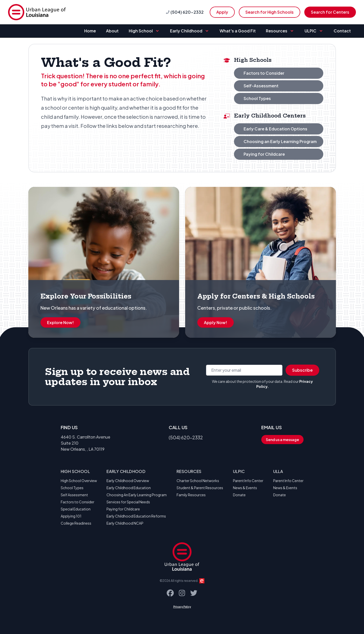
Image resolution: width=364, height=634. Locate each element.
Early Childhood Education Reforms (136, 516)
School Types (72, 488)
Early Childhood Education (129, 488)
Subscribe (302, 370)
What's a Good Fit (238, 31)
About (112, 31)
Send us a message (282, 440)
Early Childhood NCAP (125, 523)
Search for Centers (330, 12)
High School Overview (79, 481)
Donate (239, 495)
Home (90, 31)
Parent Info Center (248, 481)
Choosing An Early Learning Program (137, 495)
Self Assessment (74, 495)
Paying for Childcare (123, 509)
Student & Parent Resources (200, 488)
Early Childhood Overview (128, 481)
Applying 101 (71, 516)
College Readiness (76, 523)
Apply (222, 12)
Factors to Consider (78, 502)
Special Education (76, 509)
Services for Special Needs (128, 502)
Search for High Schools (270, 12)
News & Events (245, 488)
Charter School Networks (198, 481)
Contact (342, 31)
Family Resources (191, 495)
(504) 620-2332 (187, 12)
